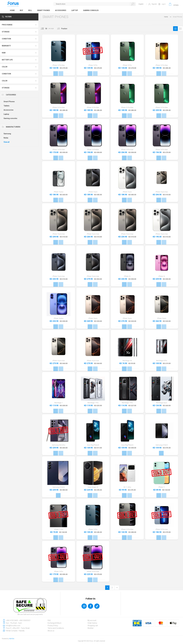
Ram (4, 53)
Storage (6, 32)
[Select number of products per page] (44, 29)
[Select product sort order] (66, 29)
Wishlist (90, 628)
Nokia (6, 138)
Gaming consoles (10, 118)
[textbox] (95, 4)
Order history (92, 623)
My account (92, 620)
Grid (175, 29)
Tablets (7, 106)
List (181, 29)
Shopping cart (93, 626)
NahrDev (12, 639)
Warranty (6, 46)
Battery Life (7, 60)
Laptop (6, 114)
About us (51, 631)
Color (5, 67)
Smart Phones (9, 102)
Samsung (7, 134)
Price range (7, 25)
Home (166, 17)
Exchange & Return (55, 623)
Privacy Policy (53, 626)
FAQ (49, 620)
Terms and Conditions (56, 628)
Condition (6, 39)
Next (117, 588)
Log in (164, 4)
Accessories (9, 110)
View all (7, 142)
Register (154, 4)
